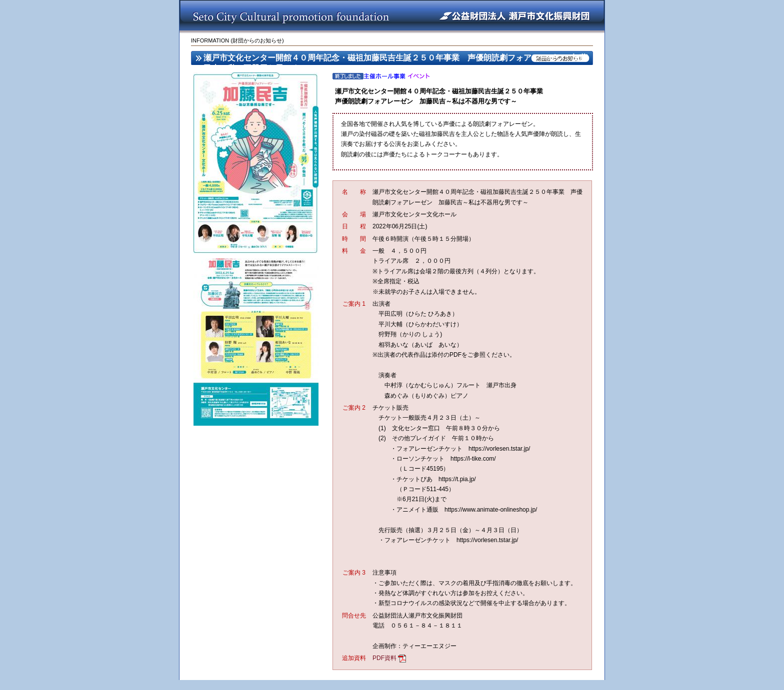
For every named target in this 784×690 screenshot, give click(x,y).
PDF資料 (384, 658)
